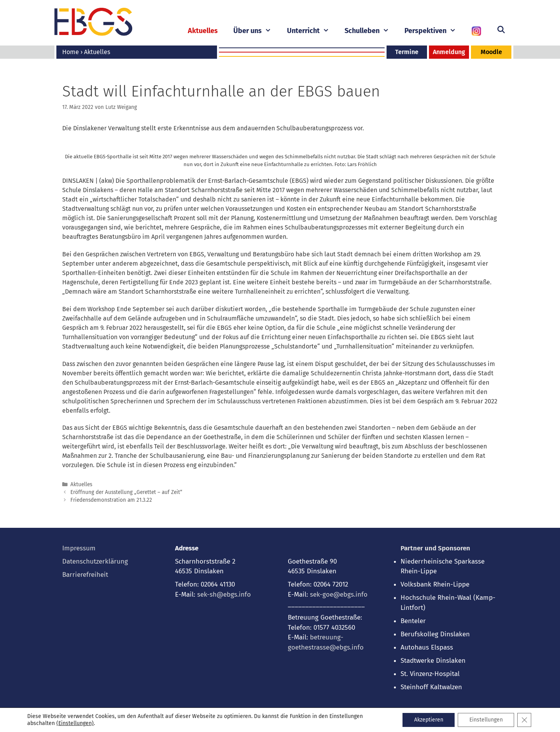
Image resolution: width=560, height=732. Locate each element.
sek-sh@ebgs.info (224, 595)
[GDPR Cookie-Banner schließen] (524, 720)
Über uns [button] (256, 31)
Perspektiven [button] (434, 31)
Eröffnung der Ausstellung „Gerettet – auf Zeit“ (126, 492)
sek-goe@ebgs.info (339, 595)
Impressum (79, 548)
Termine (407, 52)
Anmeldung (449, 52)
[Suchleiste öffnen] (501, 30)
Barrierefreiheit (85, 575)
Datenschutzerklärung (95, 561)
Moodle (491, 52)
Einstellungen (486, 720)
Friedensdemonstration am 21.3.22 (111, 500)
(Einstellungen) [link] (75, 723)
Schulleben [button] (371, 31)
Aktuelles (203, 31)
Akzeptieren (428, 720)
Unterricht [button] (312, 31)
